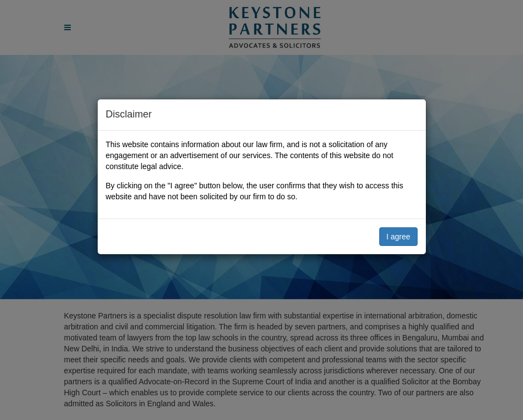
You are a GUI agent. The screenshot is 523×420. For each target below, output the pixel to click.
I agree (398, 237)
